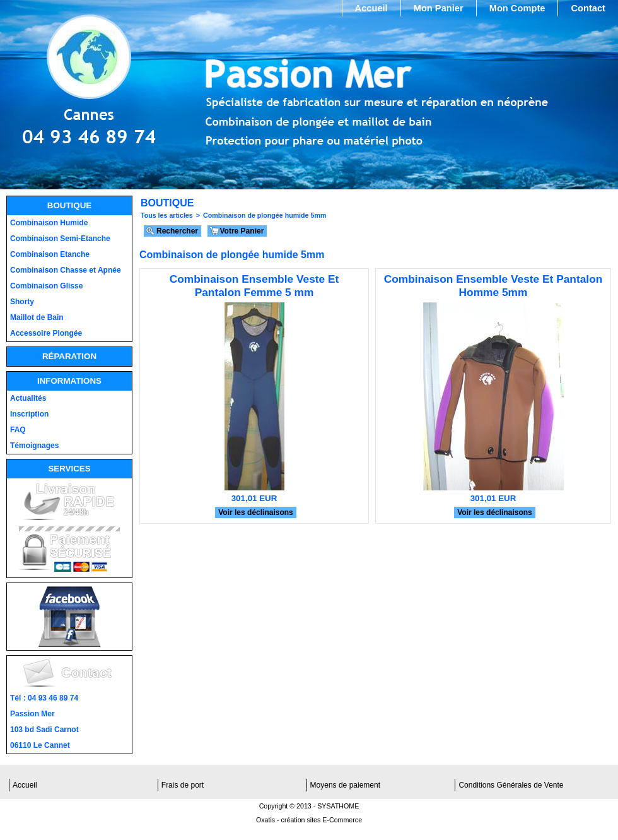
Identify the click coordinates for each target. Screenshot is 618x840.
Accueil (371, 8)
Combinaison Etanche (50, 254)
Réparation (69, 356)
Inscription (29, 414)
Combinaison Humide (49, 223)
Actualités (28, 398)
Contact (588, 8)
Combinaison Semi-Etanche (60, 239)
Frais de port (183, 785)
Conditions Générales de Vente (511, 785)
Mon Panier (439, 8)
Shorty (22, 302)
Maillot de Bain (37, 317)
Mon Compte (517, 8)
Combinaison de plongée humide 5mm (265, 215)
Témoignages (34, 446)
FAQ (18, 430)
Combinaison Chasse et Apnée (66, 270)
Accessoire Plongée (46, 333)
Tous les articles (167, 215)
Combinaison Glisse (46, 286)
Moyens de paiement (345, 785)
